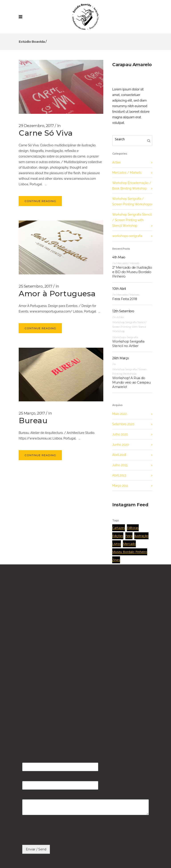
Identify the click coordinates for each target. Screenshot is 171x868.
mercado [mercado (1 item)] (129, 544)
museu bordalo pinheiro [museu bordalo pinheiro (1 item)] (130, 552)
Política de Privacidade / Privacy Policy (54, 735)
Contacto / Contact (38, 725)
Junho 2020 (121, 445)
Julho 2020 (120, 434)
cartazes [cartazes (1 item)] (119, 528)
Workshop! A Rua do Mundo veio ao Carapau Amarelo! (131, 382)
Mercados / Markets (127, 173)
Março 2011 (120, 486)
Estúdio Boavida (32, 42)
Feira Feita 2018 (125, 299)
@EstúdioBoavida (37, 614)
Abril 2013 (119, 475)
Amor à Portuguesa (57, 294)
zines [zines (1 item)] (116, 560)
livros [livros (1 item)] (117, 544)
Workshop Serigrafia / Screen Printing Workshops (132, 201)
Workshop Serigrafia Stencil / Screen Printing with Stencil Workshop (132, 220)
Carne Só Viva (46, 133)
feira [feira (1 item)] (129, 536)
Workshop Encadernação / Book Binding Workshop (132, 186)
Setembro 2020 (123, 424)
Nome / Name (37, 759)
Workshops (32, 720)
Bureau (33, 421)
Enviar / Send (36, 849)
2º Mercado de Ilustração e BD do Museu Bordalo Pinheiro (132, 272)
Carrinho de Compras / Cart (45, 730)
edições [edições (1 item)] (118, 536)
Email (29, 778)
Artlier (117, 162)
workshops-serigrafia (127, 236)
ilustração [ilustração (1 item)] (141, 536)
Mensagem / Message (45, 796)
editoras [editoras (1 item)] (133, 528)
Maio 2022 (119, 414)
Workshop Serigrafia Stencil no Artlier (128, 344)
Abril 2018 (119, 455)
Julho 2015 (120, 465)
